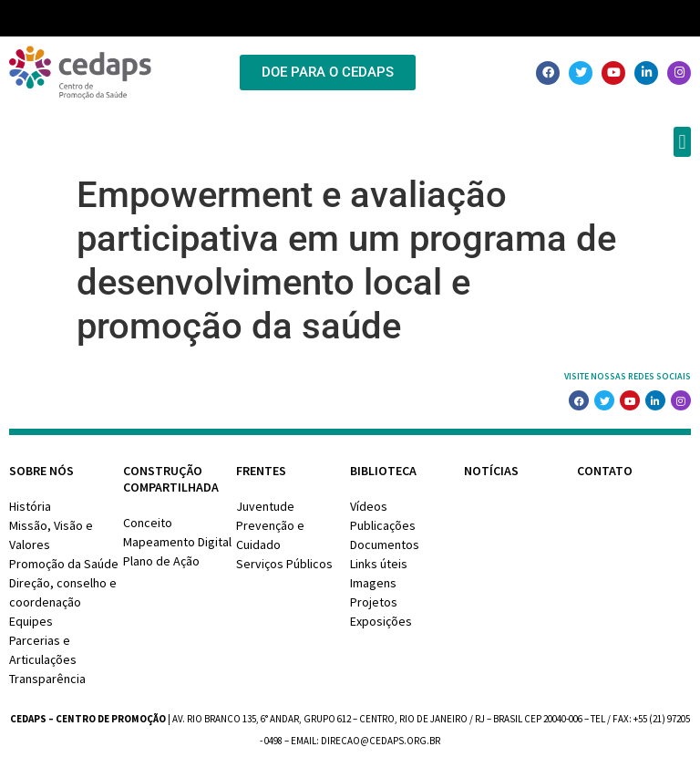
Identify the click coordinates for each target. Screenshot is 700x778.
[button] (682, 142)
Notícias (491, 471)
